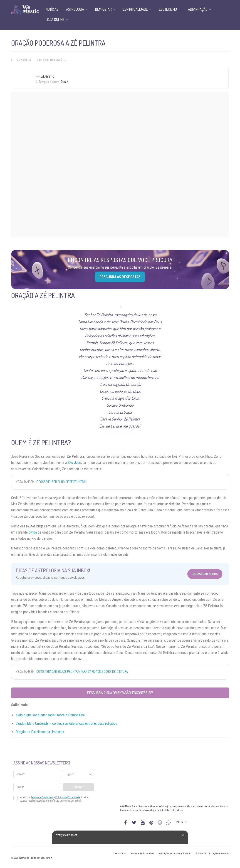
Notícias (52, 9)
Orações (24, 60)
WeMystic (47, 76)
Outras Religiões (52, 60)
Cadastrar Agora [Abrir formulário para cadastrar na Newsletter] (205, 574)
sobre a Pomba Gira (70, 715)
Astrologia (75, 9)
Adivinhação (198, 9)
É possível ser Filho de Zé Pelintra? (61, 482)
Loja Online (55, 20)
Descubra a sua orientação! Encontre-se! (120, 693)
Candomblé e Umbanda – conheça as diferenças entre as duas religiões (66, 723)
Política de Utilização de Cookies (212, 854)
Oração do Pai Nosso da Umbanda (40, 732)
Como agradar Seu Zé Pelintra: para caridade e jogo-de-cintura (82, 671)
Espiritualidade (135, 9)
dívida (33, 532)
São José (74, 463)
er (54, 715)
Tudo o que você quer (31, 715)
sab (50, 715)
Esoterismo (168, 9)
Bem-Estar (103, 9)
